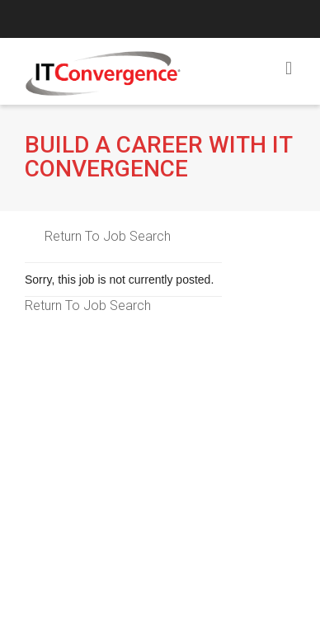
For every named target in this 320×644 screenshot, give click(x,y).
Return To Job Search (108, 236)
